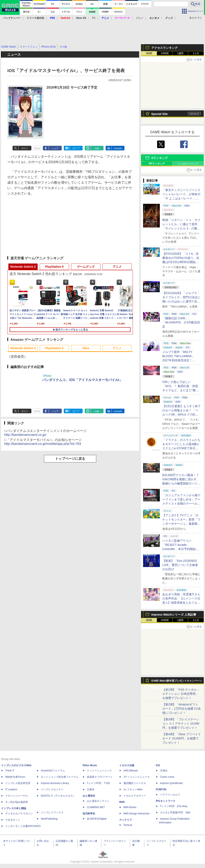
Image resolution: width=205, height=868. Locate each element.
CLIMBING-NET (96, 807)
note (97, 148)
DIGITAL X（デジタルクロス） (58, 796)
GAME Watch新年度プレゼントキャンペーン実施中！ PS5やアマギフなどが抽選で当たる (177, 682)
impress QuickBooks (171, 783)
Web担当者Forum (15, 777)
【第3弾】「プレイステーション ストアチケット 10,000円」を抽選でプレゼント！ (181, 723)
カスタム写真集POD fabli (175, 812)
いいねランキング (188, 164)
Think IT (10, 771)
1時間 (149, 53)
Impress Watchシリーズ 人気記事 (174, 615)
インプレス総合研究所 (18, 783)
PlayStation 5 (54, 267)
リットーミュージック (99, 771)
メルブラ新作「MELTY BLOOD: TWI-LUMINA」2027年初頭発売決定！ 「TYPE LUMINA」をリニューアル (181, 360)
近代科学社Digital (97, 819)
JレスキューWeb (133, 789)
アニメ (117, 267)
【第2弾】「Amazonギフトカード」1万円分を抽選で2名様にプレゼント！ (182, 709)
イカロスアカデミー (135, 796)
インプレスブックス (52, 812)
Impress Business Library (55, 783)
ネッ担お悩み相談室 (17, 802)
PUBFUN (161, 789)
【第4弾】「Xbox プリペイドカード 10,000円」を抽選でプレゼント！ (182, 738)
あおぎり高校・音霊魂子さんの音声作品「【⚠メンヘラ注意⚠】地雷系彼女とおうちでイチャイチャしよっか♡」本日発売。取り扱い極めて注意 (181, 603)
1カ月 (196, 53)
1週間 (180, 53)
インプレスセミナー (52, 789)
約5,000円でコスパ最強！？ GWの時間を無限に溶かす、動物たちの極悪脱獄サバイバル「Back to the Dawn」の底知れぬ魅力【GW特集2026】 (181, 483)
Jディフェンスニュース (137, 777)
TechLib (128, 825)
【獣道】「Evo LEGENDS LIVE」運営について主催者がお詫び (180, 565)
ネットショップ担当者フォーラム (60, 777)
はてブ (76, 148)
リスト (37, 148)
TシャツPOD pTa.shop (174, 806)
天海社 (164, 771)
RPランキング (157, 164)
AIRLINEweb (131, 771)
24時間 (165, 53)
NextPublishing (49, 819)
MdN (122, 802)
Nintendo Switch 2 (23, 267)
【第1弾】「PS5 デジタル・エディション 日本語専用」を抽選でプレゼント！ (181, 694)
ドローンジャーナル (17, 796)
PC (94, 18)
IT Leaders (11, 789)
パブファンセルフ (170, 795)
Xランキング (160, 158)
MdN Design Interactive (136, 814)
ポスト (25, 148)
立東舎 (91, 789)
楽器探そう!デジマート (100, 777)
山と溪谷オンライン (98, 801)
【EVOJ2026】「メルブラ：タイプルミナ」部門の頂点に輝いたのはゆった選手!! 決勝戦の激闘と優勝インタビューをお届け (181, 301)
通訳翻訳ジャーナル (135, 783)
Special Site (160, 114)
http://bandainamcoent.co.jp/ (25, 435)
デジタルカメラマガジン (19, 814)
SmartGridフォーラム (53, 771)
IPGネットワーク (166, 801)
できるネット (13, 820)
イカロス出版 (127, 765)
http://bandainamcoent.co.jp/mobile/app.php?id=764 (43, 444)
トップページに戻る (70, 459)
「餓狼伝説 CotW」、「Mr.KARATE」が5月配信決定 (181, 322)
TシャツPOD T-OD (98, 783)
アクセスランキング (164, 48)
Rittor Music (90, 765)
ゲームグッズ (86, 267)
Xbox (86, 348)
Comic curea (167, 777)
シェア (55, 148)
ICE (158, 765)
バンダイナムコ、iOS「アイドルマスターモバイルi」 (82, 380)
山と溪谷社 (89, 796)
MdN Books (130, 807)
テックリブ (126, 820)
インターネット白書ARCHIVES (23, 826)
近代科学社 (89, 814)
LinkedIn (118, 148)
